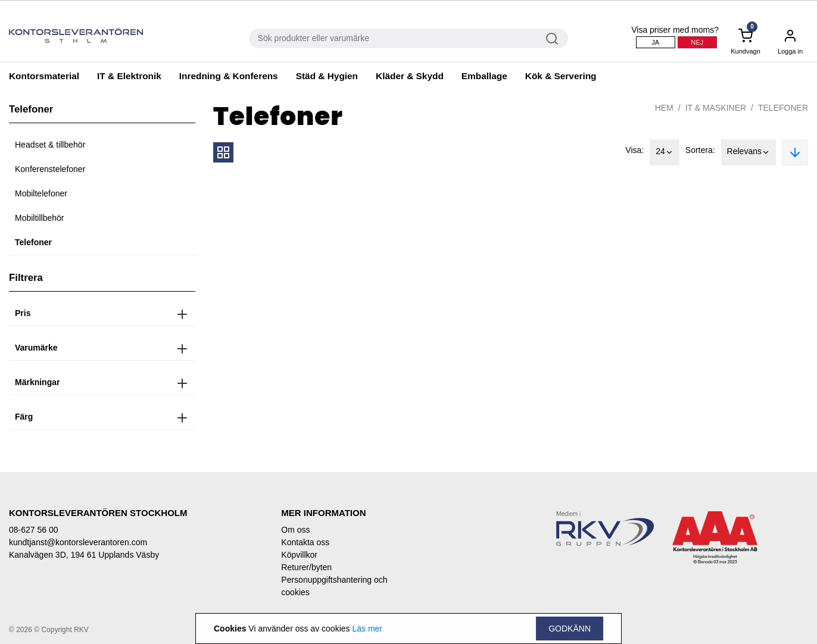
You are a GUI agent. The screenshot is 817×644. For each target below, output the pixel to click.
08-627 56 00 (34, 530)
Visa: (634, 150)
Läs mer (367, 629)
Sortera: (700, 150)
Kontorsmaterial (44, 76)
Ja (655, 42)
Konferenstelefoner (50, 169)
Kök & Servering (561, 76)
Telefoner (33, 242)
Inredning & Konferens (229, 76)
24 (665, 152)
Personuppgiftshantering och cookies (334, 586)
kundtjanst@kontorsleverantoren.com (78, 542)
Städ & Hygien (327, 76)
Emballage (484, 76)
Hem (664, 108)
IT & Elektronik (129, 76)
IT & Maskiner (716, 108)
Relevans (749, 152)
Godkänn (570, 629)
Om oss (295, 530)
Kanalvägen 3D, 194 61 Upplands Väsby (84, 555)
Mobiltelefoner (41, 193)
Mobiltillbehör (39, 218)
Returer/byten (306, 567)
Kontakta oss (305, 542)
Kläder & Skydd (410, 76)
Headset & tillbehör (50, 145)
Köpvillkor (299, 555)
